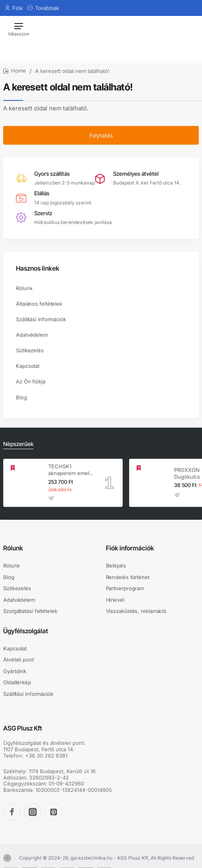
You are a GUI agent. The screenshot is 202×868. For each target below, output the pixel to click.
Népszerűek (18, 444)
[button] (52, 498)
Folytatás (101, 135)
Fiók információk (130, 548)
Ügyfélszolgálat (25, 631)
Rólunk (13, 548)
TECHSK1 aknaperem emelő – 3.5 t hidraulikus (70, 470)
